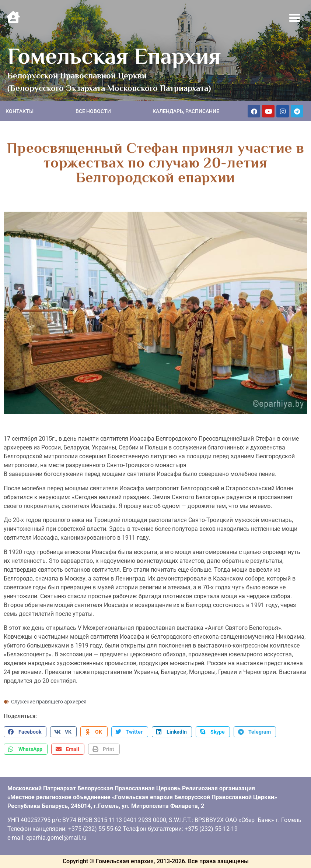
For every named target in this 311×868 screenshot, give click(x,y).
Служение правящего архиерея (49, 702)
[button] (295, 18)
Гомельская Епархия (114, 56)
